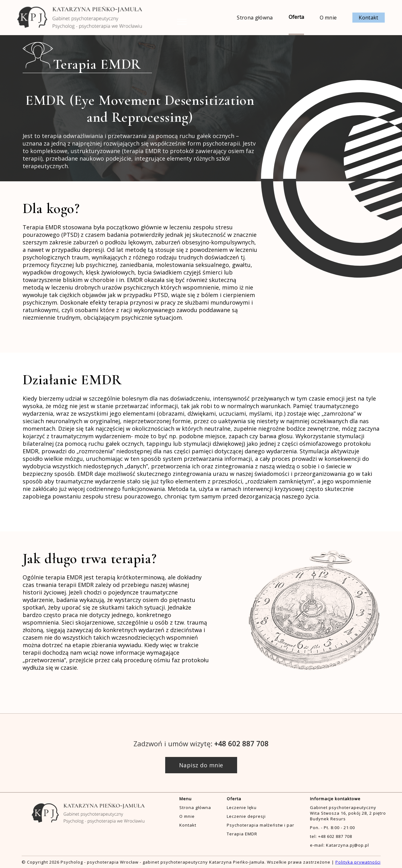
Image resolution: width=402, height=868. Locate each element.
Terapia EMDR (242, 834)
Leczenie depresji (246, 816)
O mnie (328, 18)
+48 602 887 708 (241, 743)
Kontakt (368, 18)
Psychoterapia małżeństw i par (261, 825)
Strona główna (255, 18)
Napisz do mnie (201, 765)
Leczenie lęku (242, 807)
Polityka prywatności (358, 862)
